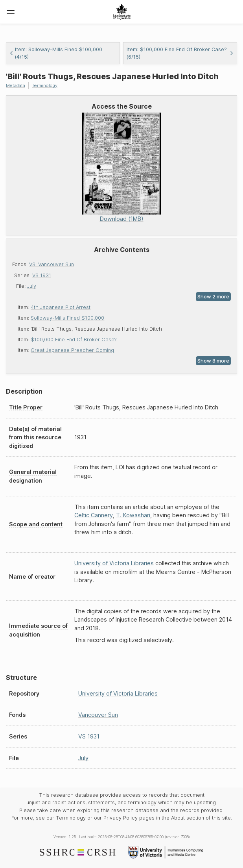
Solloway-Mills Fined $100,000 (67, 318)
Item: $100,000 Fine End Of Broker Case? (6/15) (180, 53)
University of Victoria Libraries (114, 563)
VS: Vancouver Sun (52, 264)
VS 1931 (42, 275)
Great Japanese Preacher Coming (72, 350)
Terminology (45, 85)
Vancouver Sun (98, 715)
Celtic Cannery (94, 515)
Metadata (16, 85)
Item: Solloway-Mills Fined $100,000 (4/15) (56, 53)
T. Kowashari (133, 515)
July (32, 286)
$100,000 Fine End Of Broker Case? (74, 340)
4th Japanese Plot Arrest (61, 307)
